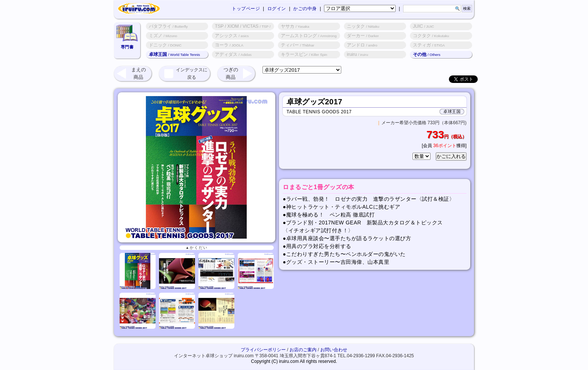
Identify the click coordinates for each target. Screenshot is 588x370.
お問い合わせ (334, 350)
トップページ (246, 9)
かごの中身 (305, 9)
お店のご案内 (303, 350)
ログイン (277, 9)
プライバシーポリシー (263, 350)
